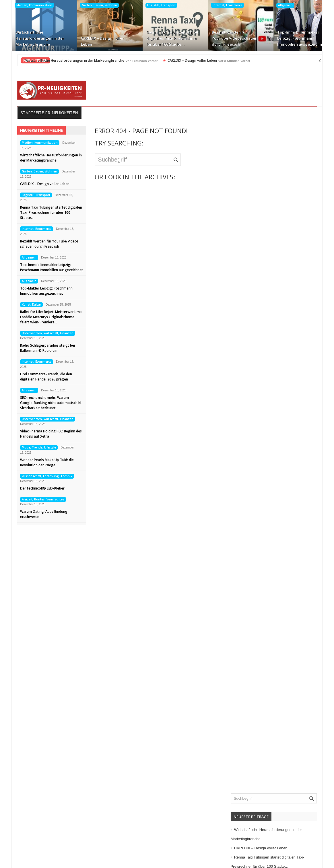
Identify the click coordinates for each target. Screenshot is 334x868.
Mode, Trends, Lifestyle (31, 447)
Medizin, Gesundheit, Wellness (270, 421)
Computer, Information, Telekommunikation (280, 292)
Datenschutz (31, 832)
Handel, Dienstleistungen (265, 347)
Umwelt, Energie (257, 467)
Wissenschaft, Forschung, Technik (39, 476)
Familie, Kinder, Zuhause (264, 320)
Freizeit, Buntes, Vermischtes (35, 499)
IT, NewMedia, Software (263, 375)
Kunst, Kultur (23, 304)
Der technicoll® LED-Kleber (34, 488)
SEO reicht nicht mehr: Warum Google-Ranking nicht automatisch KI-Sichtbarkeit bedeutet (43, 403)
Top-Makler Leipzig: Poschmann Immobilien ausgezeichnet (38, 291)
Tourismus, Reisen (259, 458)
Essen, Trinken (256, 311)
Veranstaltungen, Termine (265, 485)
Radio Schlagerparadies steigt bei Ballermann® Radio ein (39, 348)
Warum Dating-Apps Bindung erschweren (36, 514)
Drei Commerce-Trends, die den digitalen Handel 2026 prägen (38, 377)
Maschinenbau (255, 403)
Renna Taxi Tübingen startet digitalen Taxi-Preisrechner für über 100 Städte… (164, 38)
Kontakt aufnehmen (37, 842)
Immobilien (252, 357)
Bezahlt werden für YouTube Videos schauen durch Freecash (226, 38)
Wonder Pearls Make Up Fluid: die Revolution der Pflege (39, 462)
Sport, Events (254, 448)
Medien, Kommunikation (26, 5)
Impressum (30, 823)
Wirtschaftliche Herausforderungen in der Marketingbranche (32, 38)
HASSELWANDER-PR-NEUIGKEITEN (206, 859)
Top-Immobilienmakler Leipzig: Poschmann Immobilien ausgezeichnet (293, 38)
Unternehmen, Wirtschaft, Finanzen (40, 333)
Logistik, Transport (153, 5)
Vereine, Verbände (259, 494)
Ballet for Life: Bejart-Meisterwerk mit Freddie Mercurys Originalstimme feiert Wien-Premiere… (43, 317)
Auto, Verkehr (254, 274)
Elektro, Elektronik (258, 302)
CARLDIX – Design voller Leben (94, 41)
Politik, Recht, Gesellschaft (266, 439)
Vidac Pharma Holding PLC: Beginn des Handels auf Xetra (43, 434)
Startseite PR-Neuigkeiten (41, 113)
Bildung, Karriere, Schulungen (269, 283)
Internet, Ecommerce (219, 5)
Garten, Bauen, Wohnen (91, 5)
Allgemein (277, 5)
